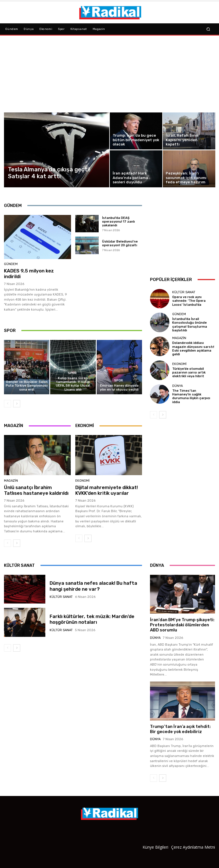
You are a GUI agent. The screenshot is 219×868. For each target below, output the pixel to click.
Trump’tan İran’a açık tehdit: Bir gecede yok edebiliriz (180, 729)
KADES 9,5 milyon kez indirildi (29, 274)
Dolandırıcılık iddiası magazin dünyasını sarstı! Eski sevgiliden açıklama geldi (193, 349)
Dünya (178, 386)
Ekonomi (82, 481)
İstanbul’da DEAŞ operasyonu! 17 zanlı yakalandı (118, 222)
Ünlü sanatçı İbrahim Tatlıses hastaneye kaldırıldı (36, 490)
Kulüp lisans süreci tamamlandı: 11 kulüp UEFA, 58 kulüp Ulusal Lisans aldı (73, 384)
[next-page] (17, 404)
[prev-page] (8, 404)
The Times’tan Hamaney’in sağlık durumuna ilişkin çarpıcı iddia (191, 396)
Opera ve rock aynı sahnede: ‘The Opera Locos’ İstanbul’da (189, 301)
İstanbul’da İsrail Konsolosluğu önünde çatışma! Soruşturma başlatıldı (189, 325)
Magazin (11, 481)
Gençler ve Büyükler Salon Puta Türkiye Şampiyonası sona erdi (27, 386)
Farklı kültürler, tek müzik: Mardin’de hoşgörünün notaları (92, 619)
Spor (26, 377)
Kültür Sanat (184, 292)
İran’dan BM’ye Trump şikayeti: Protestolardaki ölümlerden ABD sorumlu (182, 625)
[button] (208, 29)
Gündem (11, 264)
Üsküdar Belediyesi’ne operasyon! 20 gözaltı (120, 243)
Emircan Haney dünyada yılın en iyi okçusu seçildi (119, 387)
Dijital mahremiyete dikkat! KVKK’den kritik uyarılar (107, 490)
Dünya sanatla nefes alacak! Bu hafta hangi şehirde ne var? (93, 586)
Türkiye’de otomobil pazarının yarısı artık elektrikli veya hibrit (189, 372)
